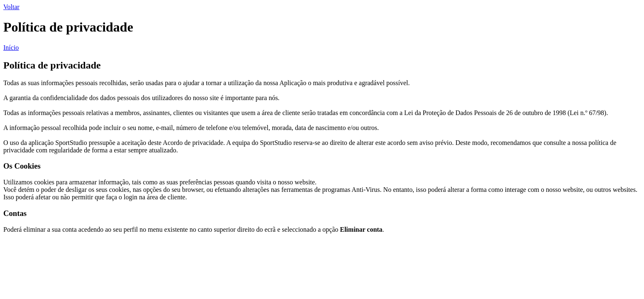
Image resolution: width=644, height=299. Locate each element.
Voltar (11, 7)
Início (11, 48)
